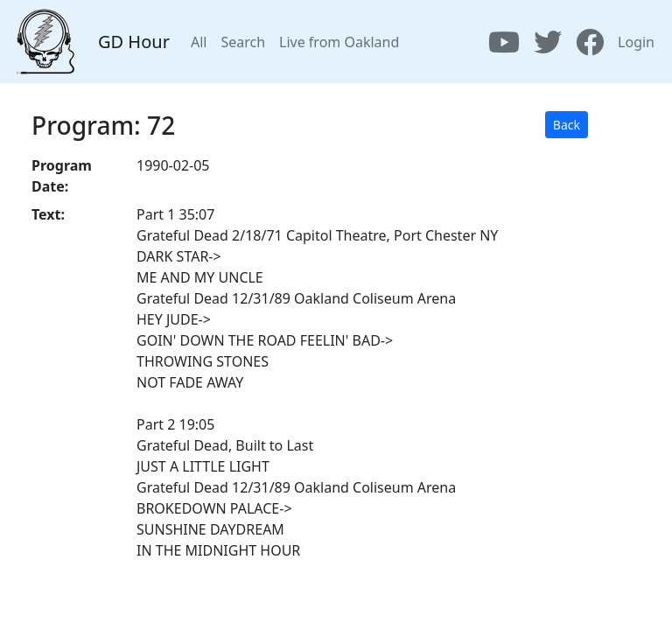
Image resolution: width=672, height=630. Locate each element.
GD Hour (134, 42)
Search (243, 42)
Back (567, 125)
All (199, 42)
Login (636, 42)
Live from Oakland (339, 42)
